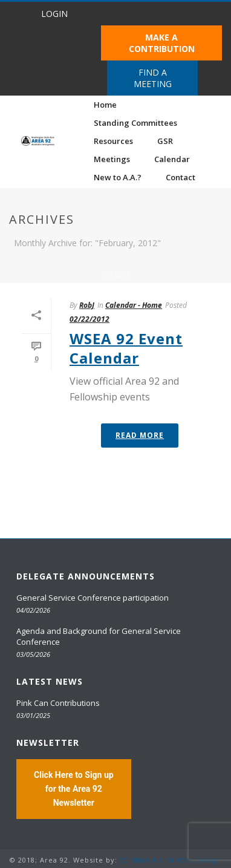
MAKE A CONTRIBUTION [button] (162, 43)
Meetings (112, 159)
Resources (113, 141)
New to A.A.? (118, 177)
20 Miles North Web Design (171, 860)
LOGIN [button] (54, 14)
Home (105, 105)
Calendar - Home (134, 305)
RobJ (87, 305)
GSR (165, 141)
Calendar (172, 159)
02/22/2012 (89, 319)
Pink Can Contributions (58, 703)
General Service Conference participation (93, 598)
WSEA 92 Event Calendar (126, 348)
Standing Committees (135, 123)
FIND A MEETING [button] (153, 78)
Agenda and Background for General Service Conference (99, 636)
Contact (181, 177)
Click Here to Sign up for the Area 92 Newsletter (74, 789)
